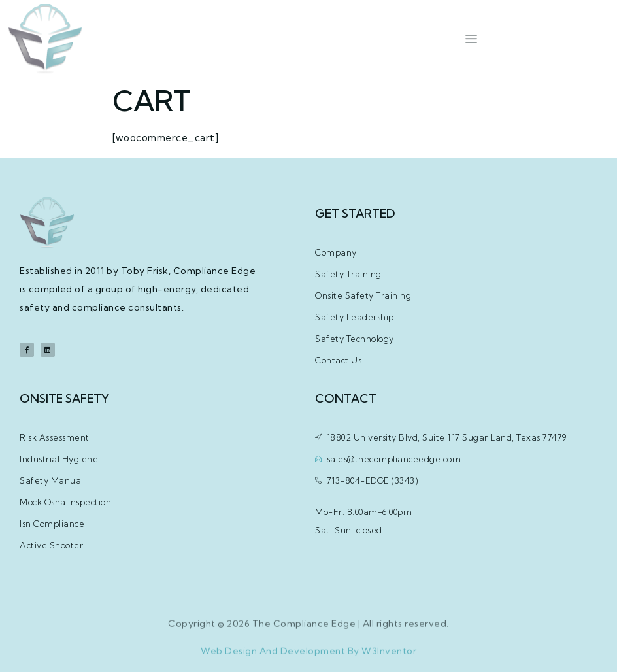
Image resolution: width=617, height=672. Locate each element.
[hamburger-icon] (471, 39)
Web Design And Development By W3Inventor (308, 655)
